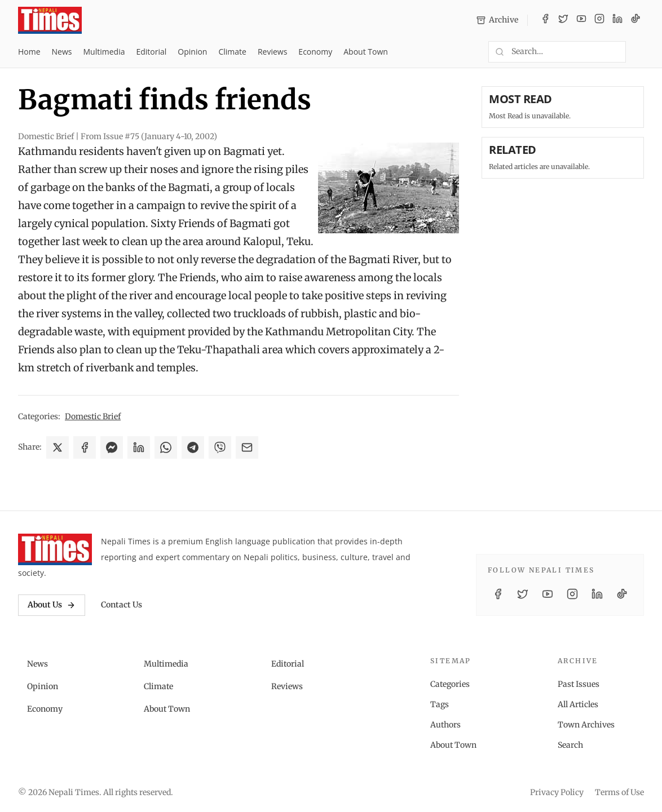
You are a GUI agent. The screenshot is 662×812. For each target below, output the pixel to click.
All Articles (578, 704)
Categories (450, 684)
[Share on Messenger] (112, 447)
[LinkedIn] (617, 20)
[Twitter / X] (563, 20)
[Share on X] (58, 447)
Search (570, 745)
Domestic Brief (93, 416)
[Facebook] (545, 20)
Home (29, 52)
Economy (315, 52)
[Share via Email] (247, 447)
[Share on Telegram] (193, 447)
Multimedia (104, 52)
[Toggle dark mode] (639, 52)
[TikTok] (635, 20)
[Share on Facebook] (85, 447)
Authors (445, 725)
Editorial (151, 52)
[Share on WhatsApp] (166, 447)
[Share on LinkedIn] (139, 447)
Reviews (272, 52)
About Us (52, 605)
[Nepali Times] (55, 549)
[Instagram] (599, 20)
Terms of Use (619, 792)
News (62, 52)
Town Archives (586, 725)
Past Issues (579, 684)
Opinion (192, 52)
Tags (440, 704)
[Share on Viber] (220, 447)
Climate (232, 52)
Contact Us (122, 605)
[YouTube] (581, 20)
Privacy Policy (557, 792)
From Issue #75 (149, 136)
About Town (366, 52)
